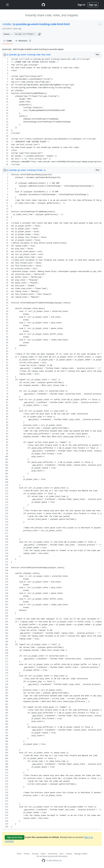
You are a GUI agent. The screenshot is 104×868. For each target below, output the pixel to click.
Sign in (81, 5)
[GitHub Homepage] (44, 861)
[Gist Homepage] (43, 5)
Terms (19, 854)
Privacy (27, 854)
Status (43, 854)
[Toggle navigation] (7, 5)
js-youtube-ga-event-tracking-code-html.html (41, 24)
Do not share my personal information (52, 856)
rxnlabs (7, 24)
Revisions (23, 41)
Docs (62, 854)
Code (8, 41)
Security (35, 854)
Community (53, 854)
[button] (39, 34)
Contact (69, 854)
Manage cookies (81, 854)
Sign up (93, 5)
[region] (52, 112)
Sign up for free (15, 837)
